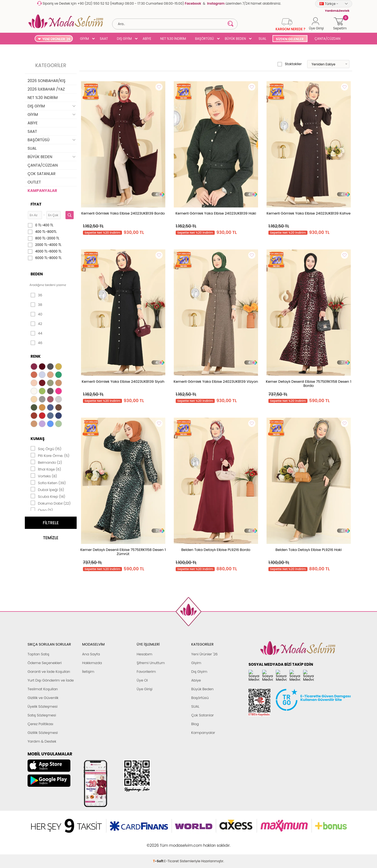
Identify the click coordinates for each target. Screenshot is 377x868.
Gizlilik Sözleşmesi (43, 733)
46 (36, 343)
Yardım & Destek (42, 741)
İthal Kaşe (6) (46, 469)
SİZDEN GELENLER (290, 39)
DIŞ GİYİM (124, 39)
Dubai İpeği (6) (47, 489)
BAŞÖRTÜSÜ (204, 39)
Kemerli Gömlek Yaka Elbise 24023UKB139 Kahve (309, 213)
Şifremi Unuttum (151, 663)
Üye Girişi (145, 689)
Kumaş (38, 439)
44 (36, 333)
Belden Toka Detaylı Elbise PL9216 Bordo (216, 550)
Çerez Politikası (40, 724)
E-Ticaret (172, 843)
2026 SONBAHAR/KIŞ (47, 81)
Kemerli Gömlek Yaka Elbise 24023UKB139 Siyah (123, 382)
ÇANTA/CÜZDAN (327, 39)
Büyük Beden (202, 689)
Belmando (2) (46, 462)
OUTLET (34, 182)
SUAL (261, 39)
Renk (36, 356)
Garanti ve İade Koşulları (49, 672)
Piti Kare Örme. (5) (50, 455)
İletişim (88, 672)
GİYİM (84, 39)
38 (36, 305)
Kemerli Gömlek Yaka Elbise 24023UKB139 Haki (216, 213)
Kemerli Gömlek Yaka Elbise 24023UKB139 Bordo (123, 213)
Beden (37, 274)
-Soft (159, 843)
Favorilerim (146, 672)
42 (36, 324)
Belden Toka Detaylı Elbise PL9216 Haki (309, 550)
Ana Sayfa (91, 654)
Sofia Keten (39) (48, 483)
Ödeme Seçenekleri (45, 663)
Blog (195, 724)
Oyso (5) (42, 510)
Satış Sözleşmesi (42, 715)
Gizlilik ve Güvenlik (43, 698)
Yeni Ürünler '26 (204, 654)
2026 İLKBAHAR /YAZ (46, 89)
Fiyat (36, 204)
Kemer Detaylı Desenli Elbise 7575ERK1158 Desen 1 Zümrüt (123, 552)
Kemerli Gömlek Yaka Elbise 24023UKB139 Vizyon (216, 382)
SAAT (104, 39)
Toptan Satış (38, 654)
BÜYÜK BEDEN (235, 39)
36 (36, 295)
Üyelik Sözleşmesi (43, 706)
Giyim (196, 663)
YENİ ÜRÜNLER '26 (56, 39)
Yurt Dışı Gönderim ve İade (51, 680)
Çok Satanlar (202, 715)
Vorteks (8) (44, 476)
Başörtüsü (200, 698)
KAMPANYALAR (42, 191)
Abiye (196, 680)
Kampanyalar (203, 733)
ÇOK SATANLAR (41, 174)
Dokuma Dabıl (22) (51, 503)
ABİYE (147, 39)
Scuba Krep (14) (48, 496)
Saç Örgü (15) (46, 448)
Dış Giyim (199, 672)
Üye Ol (142, 680)
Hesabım (144, 654)
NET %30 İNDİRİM (173, 39)
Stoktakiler (290, 64)
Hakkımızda (92, 663)
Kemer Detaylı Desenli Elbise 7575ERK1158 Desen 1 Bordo (308, 384)
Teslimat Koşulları (43, 689)
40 (36, 314)
